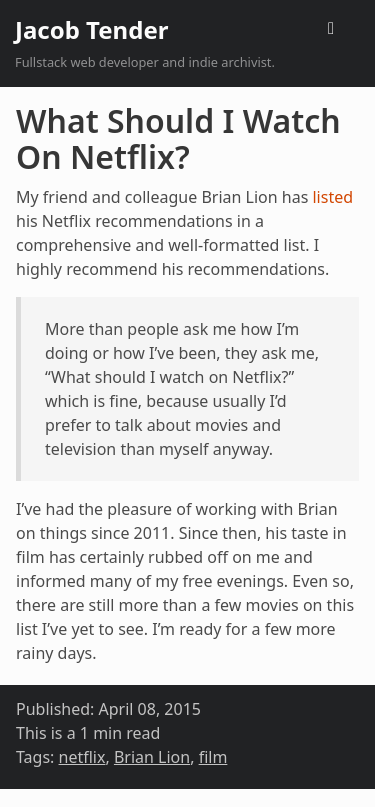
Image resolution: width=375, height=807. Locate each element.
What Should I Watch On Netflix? (178, 138)
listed (332, 197)
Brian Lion (152, 757)
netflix (82, 757)
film (213, 757)
